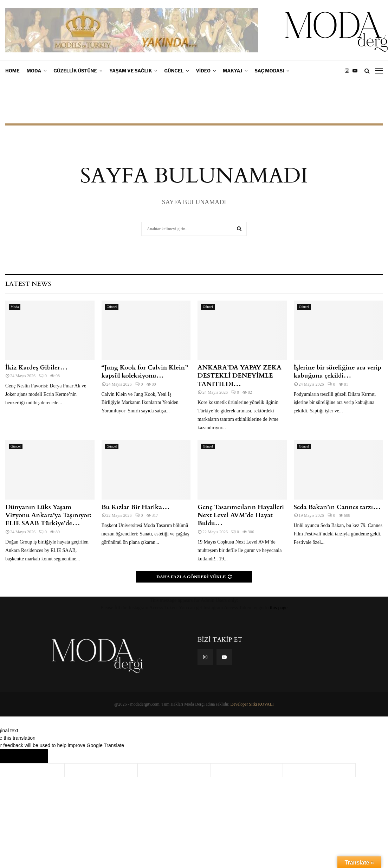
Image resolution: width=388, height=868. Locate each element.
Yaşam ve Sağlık (131, 71)
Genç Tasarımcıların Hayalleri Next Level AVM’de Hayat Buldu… (241, 515)
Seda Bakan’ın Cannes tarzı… (337, 507)
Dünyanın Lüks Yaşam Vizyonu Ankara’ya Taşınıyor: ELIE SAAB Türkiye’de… (48, 515)
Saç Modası (269, 71)
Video (203, 71)
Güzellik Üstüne (75, 71)
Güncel (174, 71)
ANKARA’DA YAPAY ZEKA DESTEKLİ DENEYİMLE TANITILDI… (240, 376)
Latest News (28, 284)
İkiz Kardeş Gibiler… (36, 368)
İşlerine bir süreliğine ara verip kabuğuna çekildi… (338, 372)
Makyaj (232, 71)
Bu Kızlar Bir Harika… (136, 507)
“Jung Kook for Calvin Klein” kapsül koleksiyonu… (145, 372)
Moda (34, 71)
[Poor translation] (34, 756)
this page (279, 608)
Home (12, 71)
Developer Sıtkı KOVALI (252, 704)
